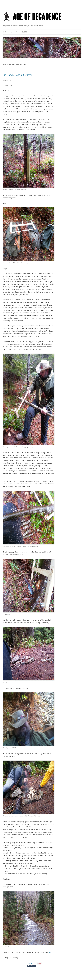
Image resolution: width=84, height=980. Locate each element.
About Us (14, 32)
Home (5, 32)
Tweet (30, 963)
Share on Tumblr (32, 966)
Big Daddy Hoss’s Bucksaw (17, 75)
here (51, 952)
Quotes (25, 32)
